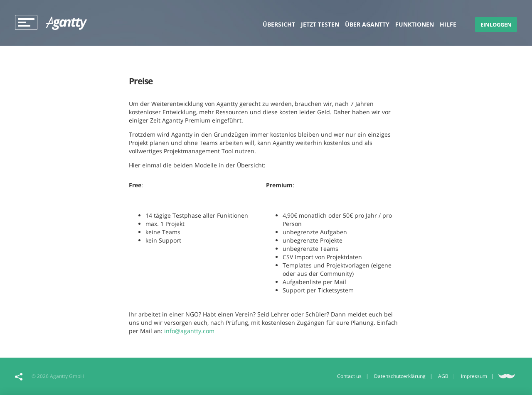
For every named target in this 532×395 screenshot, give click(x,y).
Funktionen (415, 24)
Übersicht (279, 24)
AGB (443, 376)
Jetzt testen (320, 24)
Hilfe (448, 24)
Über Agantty (367, 24)
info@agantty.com (189, 331)
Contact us (349, 376)
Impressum (474, 376)
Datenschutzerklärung (400, 376)
